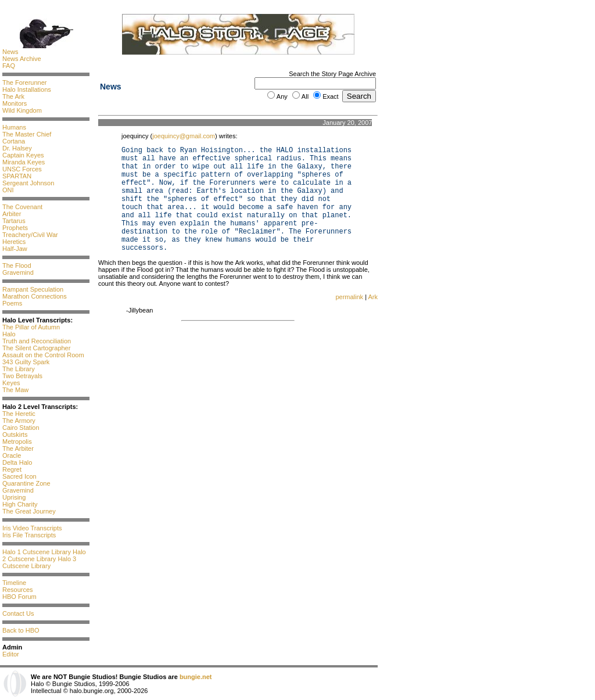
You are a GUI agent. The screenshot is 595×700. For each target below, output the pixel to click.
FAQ (9, 66)
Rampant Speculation (33, 289)
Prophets (15, 228)
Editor (11, 654)
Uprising (14, 497)
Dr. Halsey (17, 148)
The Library (19, 369)
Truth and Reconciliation (37, 341)
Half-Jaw (15, 249)
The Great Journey (29, 511)
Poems (12, 303)
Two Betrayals (22, 376)
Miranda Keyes (24, 162)
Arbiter (12, 214)
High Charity (20, 504)
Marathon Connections (35, 296)
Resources (18, 590)
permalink (349, 297)
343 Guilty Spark (26, 362)
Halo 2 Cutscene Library (44, 555)
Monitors (15, 103)
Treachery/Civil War (30, 235)
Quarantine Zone (26, 483)
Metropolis (17, 441)
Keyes (11, 383)
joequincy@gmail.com (184, 136)
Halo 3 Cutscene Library (39, 562)
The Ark (13, 96)
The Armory (19, 421)
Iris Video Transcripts (32, 528)
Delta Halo (17, 462)
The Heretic (19, 414)
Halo (9, 334)
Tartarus (14, 221)
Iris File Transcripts (29, 535)
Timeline (14, 583)
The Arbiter (18, 448)
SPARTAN (17, 176)
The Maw (15, 390)
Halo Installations (27, 89)
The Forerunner (24, 82)
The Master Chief (27, 134)
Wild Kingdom (22, 110)
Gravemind (18, 272)
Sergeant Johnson (28, 183)
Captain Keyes (23, 155)
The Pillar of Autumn (31, 327)
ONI (8, 190)
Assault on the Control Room (43, 355)
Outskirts (15, 435)
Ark (373, 297)
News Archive (22, 59)
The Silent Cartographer (36, 348)
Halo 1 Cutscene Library (37, 552)
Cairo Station (21, 428)
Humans (14, 127)
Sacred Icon (19, 476)
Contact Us (18, 613)
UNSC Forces (22, 169)
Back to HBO (21, 630)
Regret (12, 469)
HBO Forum (19, 597)
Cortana (14, 141)
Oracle (12, 455)
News (10, 52)
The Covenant (22, 207)
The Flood (17, 265)
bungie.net (196, 677)
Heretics (14, 242)
